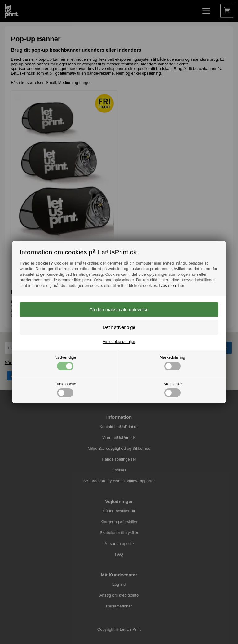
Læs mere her (172, 285)
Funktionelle (65, 389)
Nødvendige (65, 363)
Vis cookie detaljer (119, 342)
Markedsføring (172, 363)
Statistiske (172, 389)
